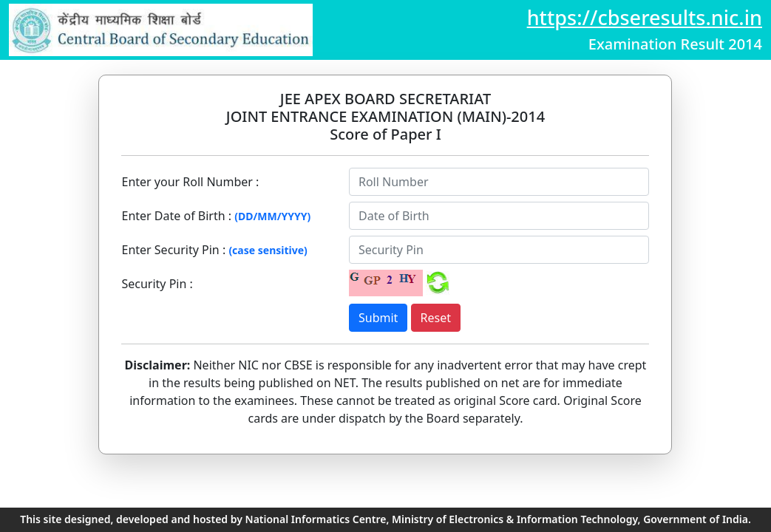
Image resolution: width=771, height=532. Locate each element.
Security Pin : (157, 284)
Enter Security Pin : (173, 250)
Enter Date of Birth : (176, 216)
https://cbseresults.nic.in (645, 18)
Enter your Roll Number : (190, 182)
